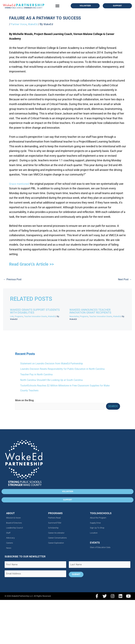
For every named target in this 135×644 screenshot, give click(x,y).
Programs (19, 316)
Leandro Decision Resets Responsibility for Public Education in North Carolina (62, 369)
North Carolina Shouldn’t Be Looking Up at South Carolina (51, 379)
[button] (57, 6)
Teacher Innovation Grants (36, 316)
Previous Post (12, 279)
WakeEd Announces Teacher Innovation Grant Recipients (90, 311)
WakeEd (34, 24)
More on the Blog (24, 399)
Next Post (125, 279)
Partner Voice (19, 24)
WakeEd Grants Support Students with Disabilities (35, 311)
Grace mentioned (20, 184)
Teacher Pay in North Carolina (36, 374)
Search (113, 405)
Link (12, 316)
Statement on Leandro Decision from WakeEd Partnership (52, 363)
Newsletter (74, 316)
